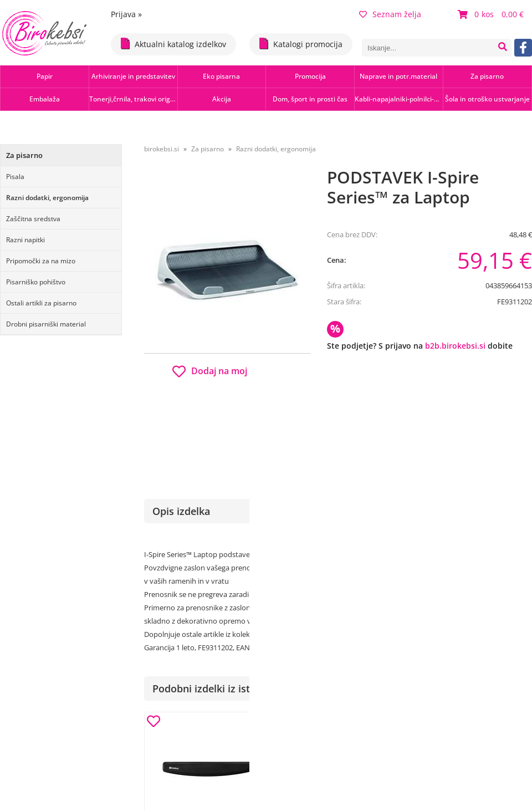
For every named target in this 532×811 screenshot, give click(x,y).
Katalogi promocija (301, 44)
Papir (45, 76)
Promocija (310, 76)
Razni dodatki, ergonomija (47, 198)
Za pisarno (487, 76)
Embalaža (45, 99)
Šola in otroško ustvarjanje (487, 99)
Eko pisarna (221, 76)
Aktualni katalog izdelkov (173, 44)
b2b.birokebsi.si (455, 346)
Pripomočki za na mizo (41, 261)
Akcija (222, 99)
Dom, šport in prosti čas (310, 99)
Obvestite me (360, 412)
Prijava (126, 14)
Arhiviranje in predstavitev (133, 76)
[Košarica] (492, 14)
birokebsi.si (162, 149)
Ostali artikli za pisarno (41, 303)
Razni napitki (25, 240)
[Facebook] (523, 48)
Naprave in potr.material (398, 76)
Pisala (15, 177)
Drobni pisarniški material (46, 324)
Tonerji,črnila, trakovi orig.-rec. (133, 99)
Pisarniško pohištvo (36, 282)
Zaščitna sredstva (33, 219)
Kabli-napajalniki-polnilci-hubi (399, 99)
